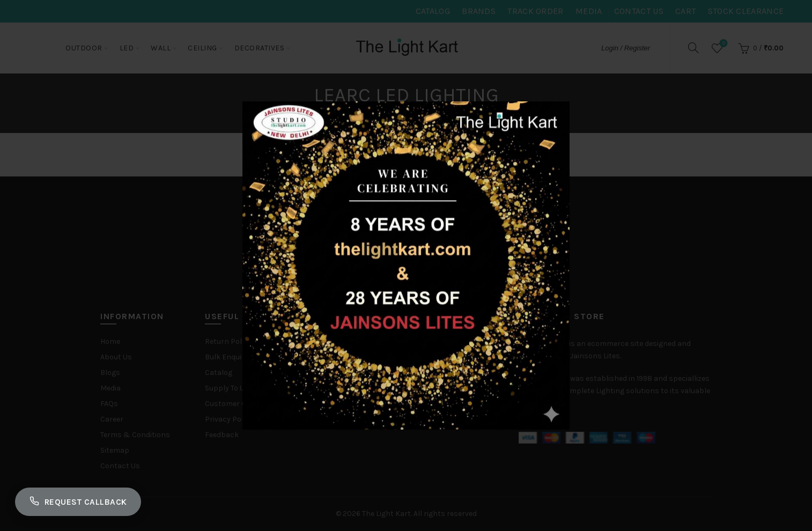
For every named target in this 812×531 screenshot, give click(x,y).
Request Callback (82, 500)
